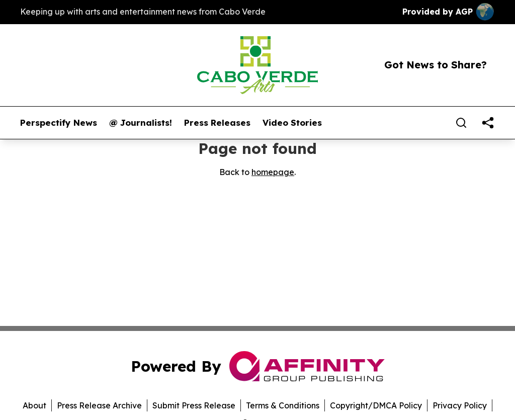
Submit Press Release (194, 405)
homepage (273, 172)
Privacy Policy (460, 405)
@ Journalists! (141, 123)
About (34, 405)
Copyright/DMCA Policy (376, 405)
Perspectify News (59, 123)
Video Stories (292, 123)
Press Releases (217, 123)
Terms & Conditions (283, 405)
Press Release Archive (99, 405)
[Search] (461, 123)
